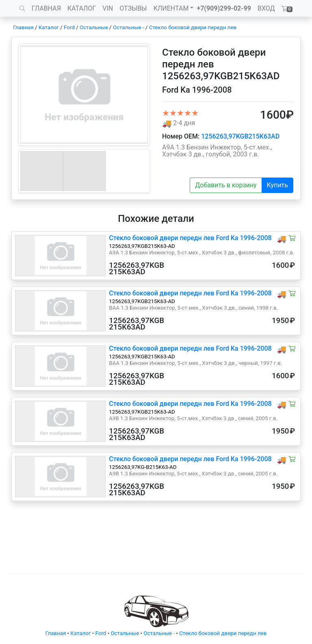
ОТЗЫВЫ (133, 8)
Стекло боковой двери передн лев (193, 27)
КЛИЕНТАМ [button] (171, 8)
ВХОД (266, 8)
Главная (23, 27)
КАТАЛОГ (82, 8)
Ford (69, 27)
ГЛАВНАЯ (46, 8)
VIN (108, 8)
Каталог (49, 27)
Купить (277, 185)
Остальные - (129, 27)
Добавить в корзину (226, 185)
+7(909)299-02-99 (224, 8)
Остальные (94, 27)
